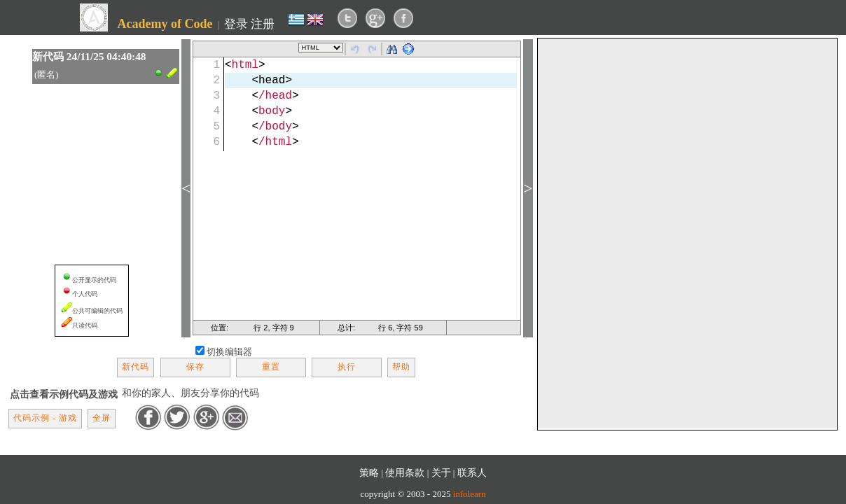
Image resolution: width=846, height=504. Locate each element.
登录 (236, 24)
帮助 (401, 367)
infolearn (470, 494)
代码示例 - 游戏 (45, 418)
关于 (441, 472)
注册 (263, 24)
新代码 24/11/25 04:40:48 (89, 56)
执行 (347, 367)
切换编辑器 (229, 352)
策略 (369, 472)
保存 (195, 367)
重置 (271, 367)
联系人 (472, 472)
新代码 (136, 367)
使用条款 (405, 472)
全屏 (102, 418)
